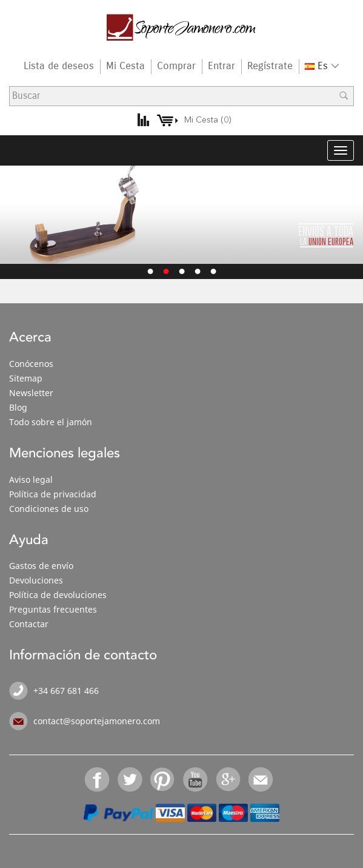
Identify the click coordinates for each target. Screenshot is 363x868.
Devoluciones (36, 580)
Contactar (29, 624)
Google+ (228, 779)
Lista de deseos (59, 66)
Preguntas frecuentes (53, 609)
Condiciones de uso (49, 509)
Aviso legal (31, 479)
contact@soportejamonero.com (97, 721)
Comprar (176, 66)
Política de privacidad (53, 494)
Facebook (98, 779)
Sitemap (26, 378)
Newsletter (31, 393)
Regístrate (270, 66)
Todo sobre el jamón (51, 422)
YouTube (196, 779)
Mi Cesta (125, 66)
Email (261, 779)
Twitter (130, 779)
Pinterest (163, 779)
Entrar (221, 66)
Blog (18, 407)
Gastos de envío (41, 566)
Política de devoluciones (58, 595)
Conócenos (31, 364)
